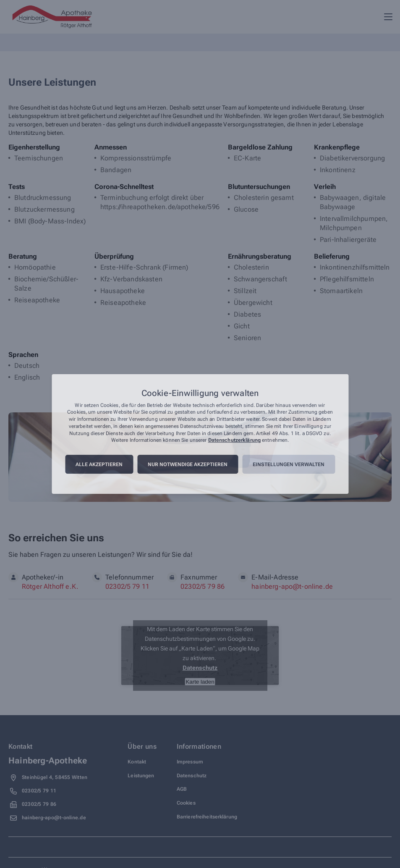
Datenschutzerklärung (234, 441)
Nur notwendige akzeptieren (188, 464)
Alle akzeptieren (99, 464)
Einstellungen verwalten (289, 464)
